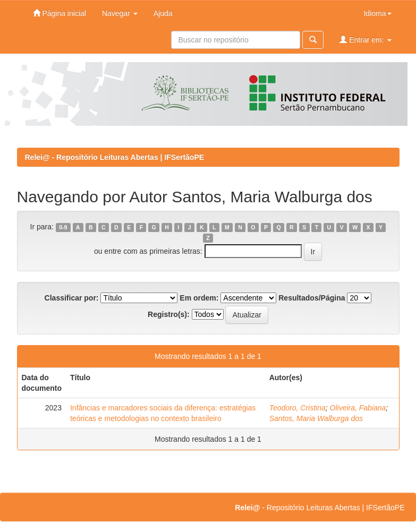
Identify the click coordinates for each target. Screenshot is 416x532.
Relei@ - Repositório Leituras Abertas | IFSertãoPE (115, 157)
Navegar (120, 13)
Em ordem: (199, 298)
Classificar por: (72, 298)
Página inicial (60, 13)
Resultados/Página (312, 298)
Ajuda (163, 13)
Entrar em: (365, 40)
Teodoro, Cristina (298, 408)
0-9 (63, 227)
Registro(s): (169, 314)
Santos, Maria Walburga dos (316, 418)
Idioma (377, 13)
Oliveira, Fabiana (358, 408)
